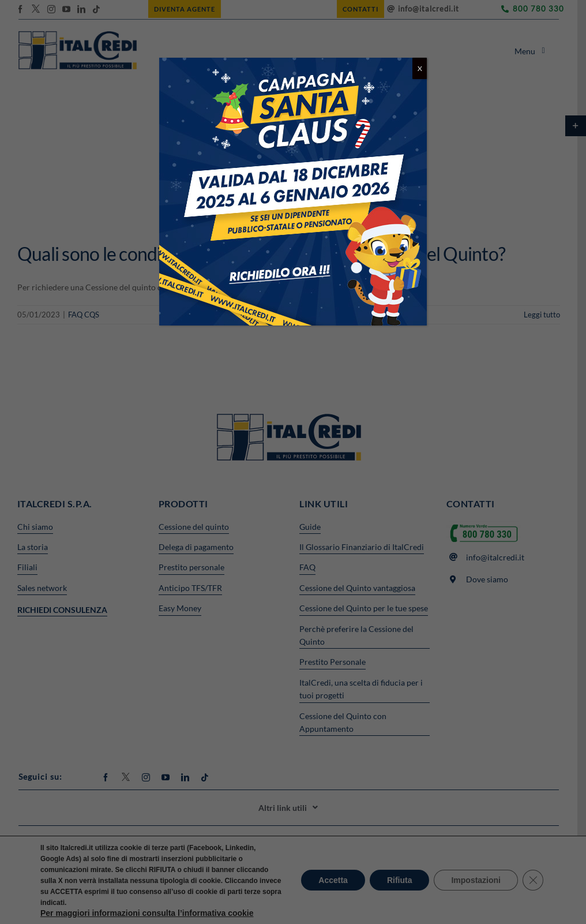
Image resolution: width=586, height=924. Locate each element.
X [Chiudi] (420, 68)
